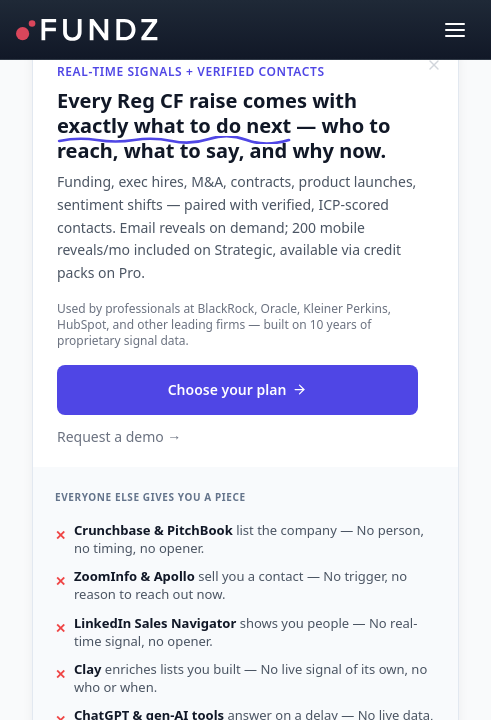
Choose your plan (238, 389)
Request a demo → (119, 436)
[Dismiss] (434, 65)
